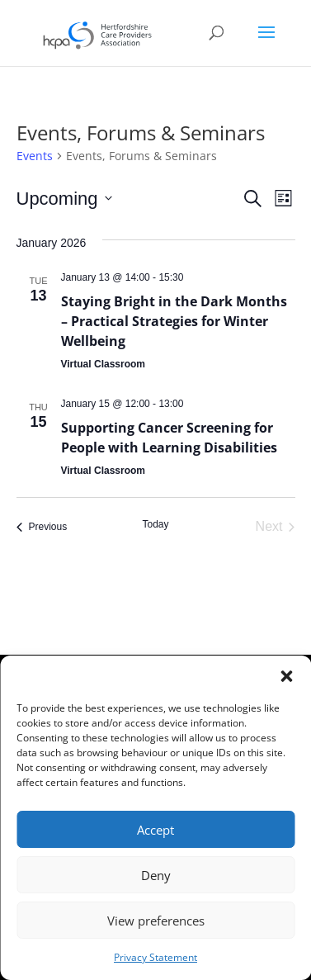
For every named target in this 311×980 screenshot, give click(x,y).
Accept (155, 830)
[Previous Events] (42, 527)
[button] (286, 676)
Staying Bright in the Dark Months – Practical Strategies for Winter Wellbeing (174, 321)
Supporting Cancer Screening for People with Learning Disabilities (169, 438)
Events (35, 156)
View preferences (156, 921)
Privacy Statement (155, 957)
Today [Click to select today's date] (155, 524)
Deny (156, 875)
